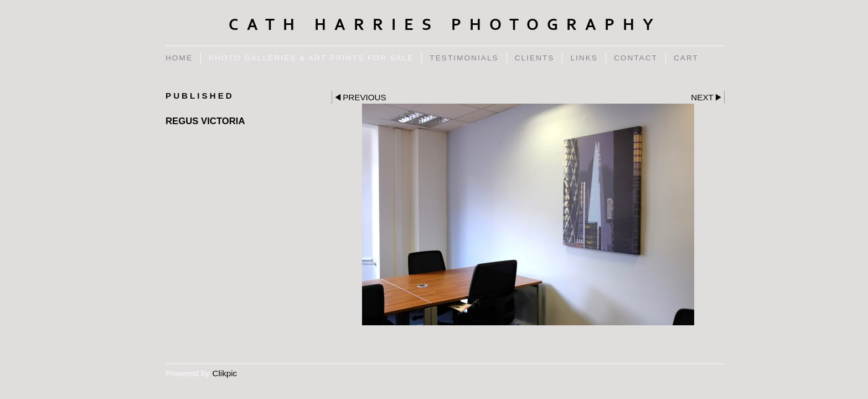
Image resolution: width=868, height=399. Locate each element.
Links (584, 58)
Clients (535, 58)
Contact (636, 58)
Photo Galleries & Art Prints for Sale (311, 58)
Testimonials (464, 58)
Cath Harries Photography (445, 25)
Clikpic (224, 373)
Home (179, 58)
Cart (686, 58)
